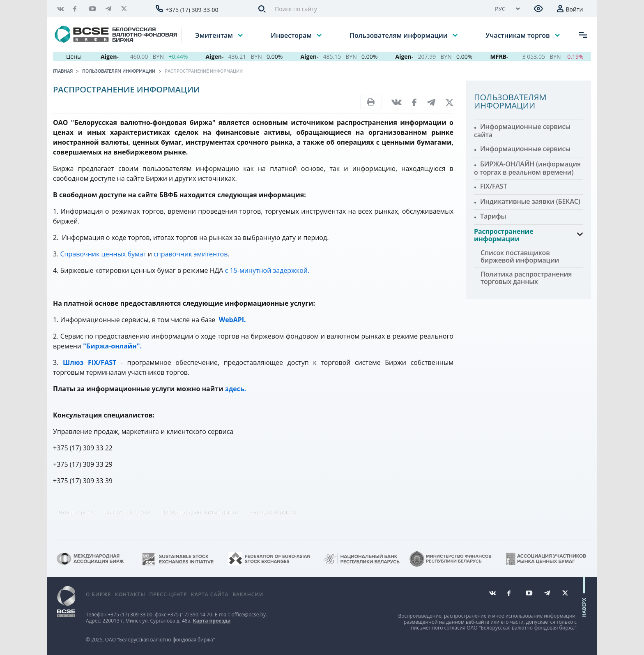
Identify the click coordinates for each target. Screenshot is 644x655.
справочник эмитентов (191, 254)
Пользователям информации (399, 35)
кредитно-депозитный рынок (200, 512)
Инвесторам (292, 35)
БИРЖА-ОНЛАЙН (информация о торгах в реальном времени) (527, 168)
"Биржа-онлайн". (112, 346)
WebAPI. (232, 320)
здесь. (236, 389)
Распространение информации (204, 71)
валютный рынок (127, 512)
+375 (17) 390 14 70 (190, 615)
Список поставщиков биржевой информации (520, 256)
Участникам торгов (519, 35)
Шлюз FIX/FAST (90, 362)
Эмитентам (215, 35)
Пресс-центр (168, 594)
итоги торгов (75, 512)
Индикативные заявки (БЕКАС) (530, 201)
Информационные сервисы (525, 149)
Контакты (130, 594)
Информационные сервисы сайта (522, 131)
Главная (63, 71)
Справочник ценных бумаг (103, 254)
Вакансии (248, 594)
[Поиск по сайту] (377, 9)
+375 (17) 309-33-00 (192, 10)
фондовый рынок (273, 512)
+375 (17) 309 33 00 (130, 615)
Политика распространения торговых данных (526, 278)
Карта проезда (212, 621)
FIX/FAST (493, 186)
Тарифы (493, 216)
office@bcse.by (248, 615)
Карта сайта (210, 594)
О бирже (98, 594)
